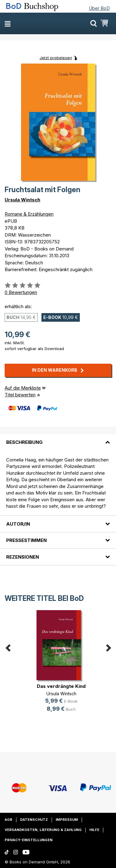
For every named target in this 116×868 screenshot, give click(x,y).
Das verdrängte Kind (61, 686)
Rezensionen (23, 557)
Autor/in (18, 524)
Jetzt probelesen (56, 58)
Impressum (67, 820)
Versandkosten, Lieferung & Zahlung (43, 830)
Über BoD (99, 8)
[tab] (58, 439)
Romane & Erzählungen (29, 214)
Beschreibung (24, 442)
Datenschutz (34, 820)
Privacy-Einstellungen (29, 840)
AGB (9, 820)
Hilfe (94, 830)
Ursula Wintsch (22, 200)
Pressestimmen (26, 540)
